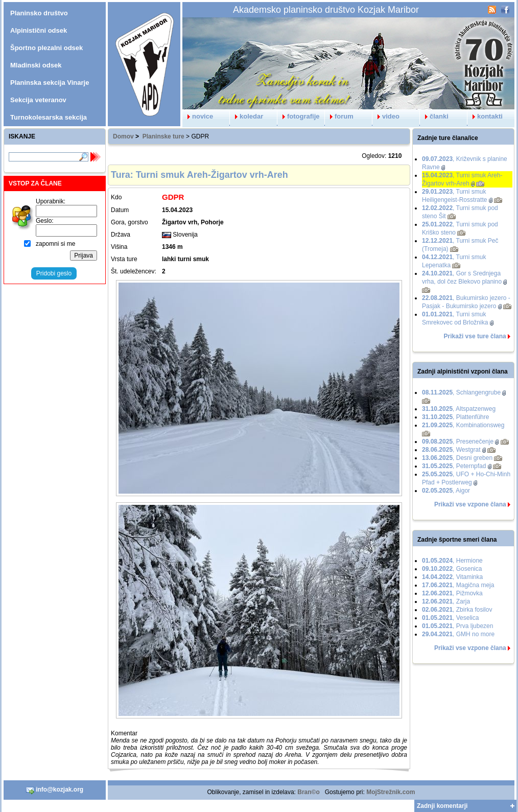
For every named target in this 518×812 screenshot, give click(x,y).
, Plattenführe (455, 417)
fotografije (299, 116)
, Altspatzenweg (459, 409)
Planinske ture (163, 136)
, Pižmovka (452, 593)
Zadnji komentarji (442, 806)
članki (434, 116)
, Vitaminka (452, 577)
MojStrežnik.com (391, 792)
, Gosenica (452, 569)
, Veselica (450, 618)
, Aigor (446, 491)
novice (198, 116)
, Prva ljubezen (457, 626)
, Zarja (446, 601)
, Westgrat (451, 450)
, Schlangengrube (461, 392)
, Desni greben (457, 458)
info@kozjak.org (55, 790)
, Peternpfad (454, 466)
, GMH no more (458, 634)
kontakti (485, 116)
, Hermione (452, 561)
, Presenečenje (458, 442)
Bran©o (309, 792)
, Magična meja (458, 585)
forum (339, 116)
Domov (123, 136)
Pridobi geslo (54, 273)
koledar (246, 116)
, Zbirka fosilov (457, 610)
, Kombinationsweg (463, 425)
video (386, 116)
